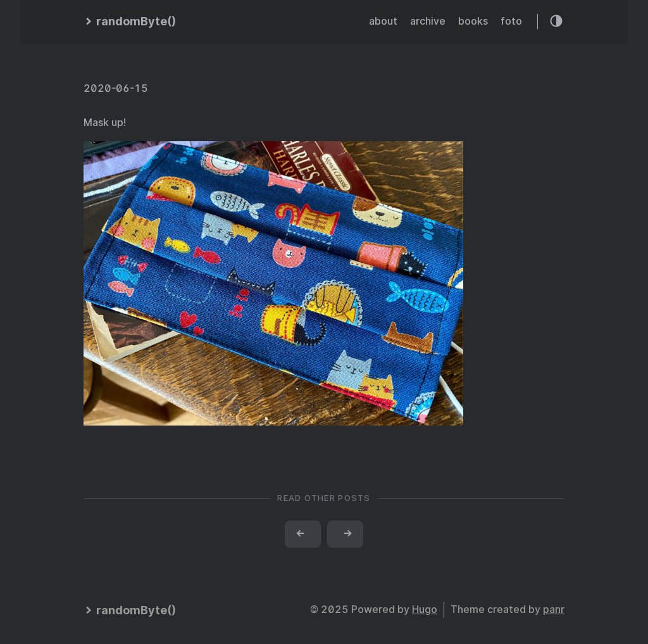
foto (511, 21)
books (473, 21)
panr (554, 609)
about (383, 21)
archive (428, 21)
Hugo (425, 609)
